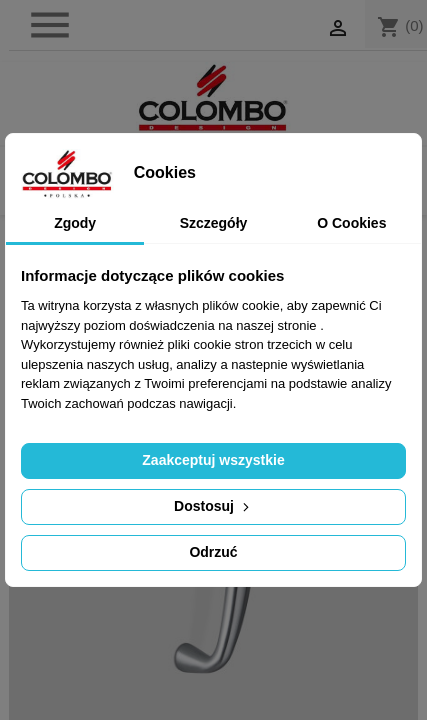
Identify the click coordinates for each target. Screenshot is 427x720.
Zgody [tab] (75, 223)
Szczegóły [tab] (214, 223)
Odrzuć (213, 552)
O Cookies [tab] (351, 223)
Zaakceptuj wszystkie (213, 460)
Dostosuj (213, 506)
